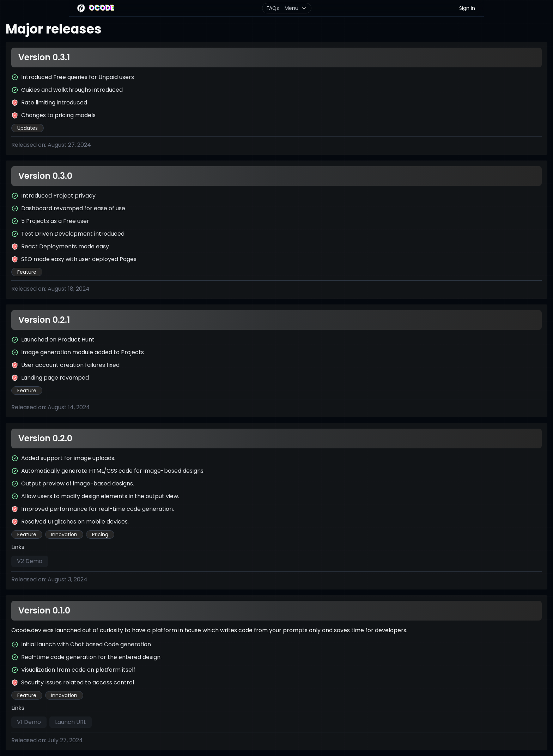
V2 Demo (30, 561)
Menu (296, 8)
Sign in (467, 8)
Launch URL (71, 722)
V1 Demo (29, 722)
